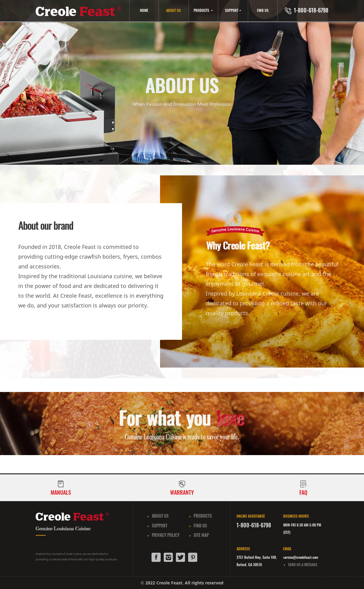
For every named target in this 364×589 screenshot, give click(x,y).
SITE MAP (199, 535)
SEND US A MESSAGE (300, 564)
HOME (144, 10)
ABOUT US (173, 10)
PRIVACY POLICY (163, 535)
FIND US (263, 10)
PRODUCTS (202, 10)
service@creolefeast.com (301, 557)
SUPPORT (232, 10)
